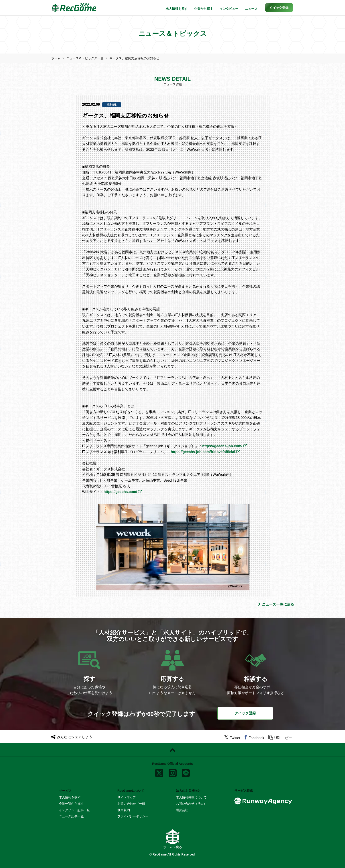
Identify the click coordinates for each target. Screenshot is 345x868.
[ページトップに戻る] (172, 750)
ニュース (251, 9)
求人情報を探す (177, 9)
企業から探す (204, 9)
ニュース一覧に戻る (276, 604)
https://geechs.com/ (120, 492)
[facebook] (254, 738)
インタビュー (229, 9)
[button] (279, 8)
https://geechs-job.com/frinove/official (203, 452)
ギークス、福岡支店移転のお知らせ (134, 58)
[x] (159, 772)
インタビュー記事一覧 (75, 810)
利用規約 (124, 810)
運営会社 (182, 810)
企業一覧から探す (71, 804)
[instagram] (173, 772)
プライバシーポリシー (133, 816)
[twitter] (232, 738)
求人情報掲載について (191, 797)
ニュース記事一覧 (71, 816)
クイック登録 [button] (245, 713)
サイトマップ (127, 797)
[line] (186, 772)
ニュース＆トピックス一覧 (85, 58)
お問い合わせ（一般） (133, 804)
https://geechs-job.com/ (222, 446)
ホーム (56, 58)
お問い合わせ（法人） (191, 804)
